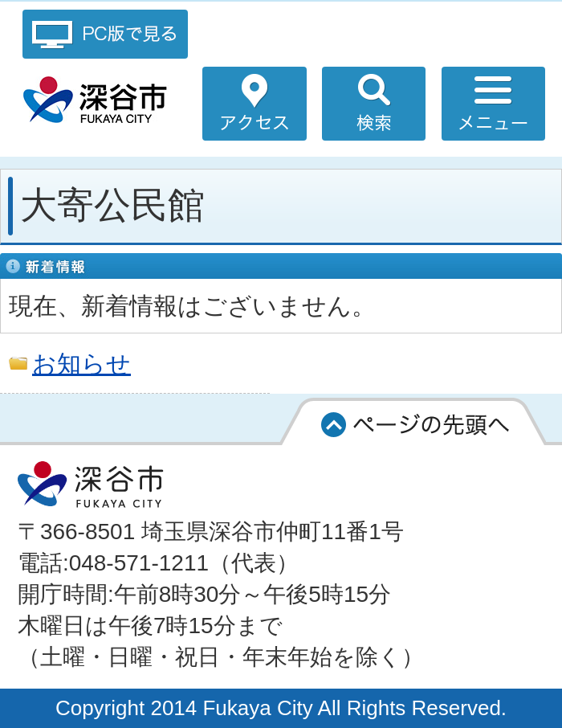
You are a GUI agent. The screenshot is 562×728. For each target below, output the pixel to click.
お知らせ (81, 363)
